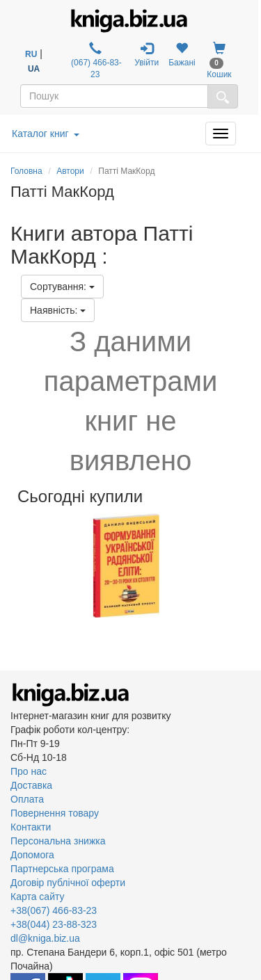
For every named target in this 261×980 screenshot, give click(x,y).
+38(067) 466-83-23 (54, 910)
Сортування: (62, 287)
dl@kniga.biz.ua (45, 938)
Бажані (182, 55)
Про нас (29, 771)
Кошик (219, 61)
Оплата (27, 799)
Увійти (147, 55)
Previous (12, 565)
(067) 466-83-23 (95, 61)
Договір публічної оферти (68, 883)
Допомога (32, 855)
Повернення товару (55, 813)
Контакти (31, 827)
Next (249, 565)
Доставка (31, 785)
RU (31, 54)
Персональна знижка (58, 841)
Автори (70, 171)
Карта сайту (38, 897)
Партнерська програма (62, 869)
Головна (26, 171)
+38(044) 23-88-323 (54, 924)
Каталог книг (46, 134)
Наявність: (58, 310)
